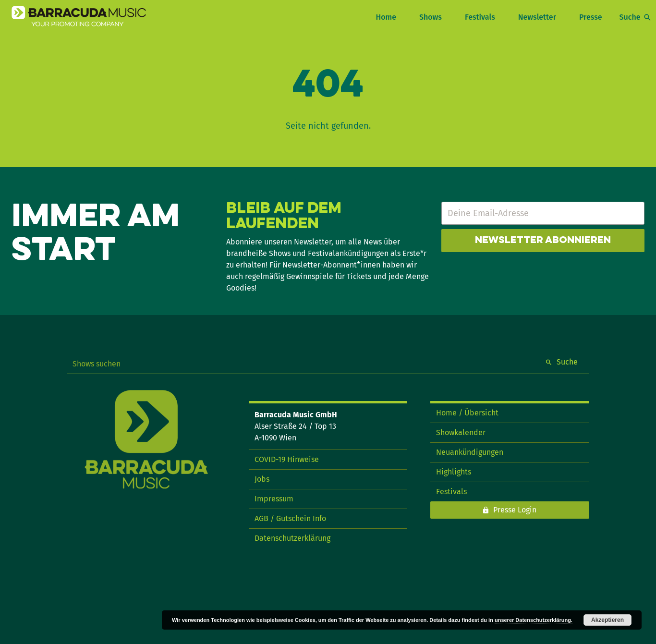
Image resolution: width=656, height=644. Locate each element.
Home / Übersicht (467, 413)
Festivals (480, 17)
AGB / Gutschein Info (290, 518)
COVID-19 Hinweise (287, 459)
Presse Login (515, 510)
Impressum (274, 499)
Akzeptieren (607, 620)
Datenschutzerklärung (292, 538)
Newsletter (537, 17)
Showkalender (461, 432)
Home (386, 17)
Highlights (454, 472)
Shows (431, 17)
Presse (591, 17)
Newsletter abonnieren (543, 241)
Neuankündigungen (470, 452)
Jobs (262, 479)
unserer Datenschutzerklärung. (534, 620)
